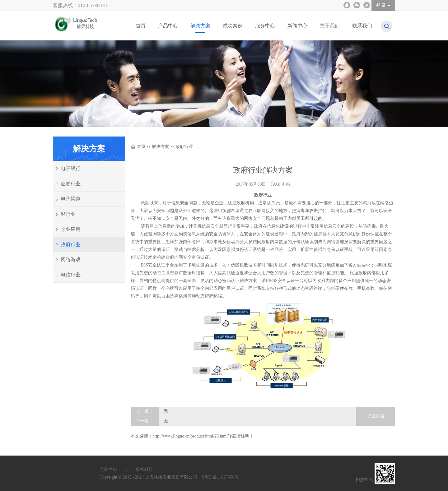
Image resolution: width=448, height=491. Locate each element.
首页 (141, 147)
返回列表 (376, 416)
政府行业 (184, 147)
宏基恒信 (117, 469)
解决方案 (161, 147)
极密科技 (144, 469)
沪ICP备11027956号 (220, 477)
